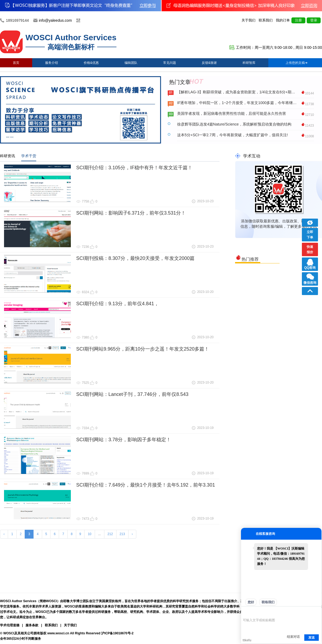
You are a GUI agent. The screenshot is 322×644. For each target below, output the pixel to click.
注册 (298, 20)
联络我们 (268, 602)
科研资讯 (8, 156)
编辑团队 (131, 63)
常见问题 (170, 63)
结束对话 (293, 637)
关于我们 (248, 20)
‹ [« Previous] (4, 534)
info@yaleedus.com (55, 20)
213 (122, 534)
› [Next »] (132, 534)
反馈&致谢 (209, 63)
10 (89, 534)
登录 (314, 20)
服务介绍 (52, 63)
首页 (16, 63)
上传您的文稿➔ (297, 63)
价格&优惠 (91, 63)
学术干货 (29, 156)
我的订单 (283, 20)
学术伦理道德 (10, 625)
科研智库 (249, 63)
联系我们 (266, 20)
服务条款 (32, 625)
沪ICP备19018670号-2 (117, 633)
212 (110, 534)
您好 (251, 602)
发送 (312, 638)
